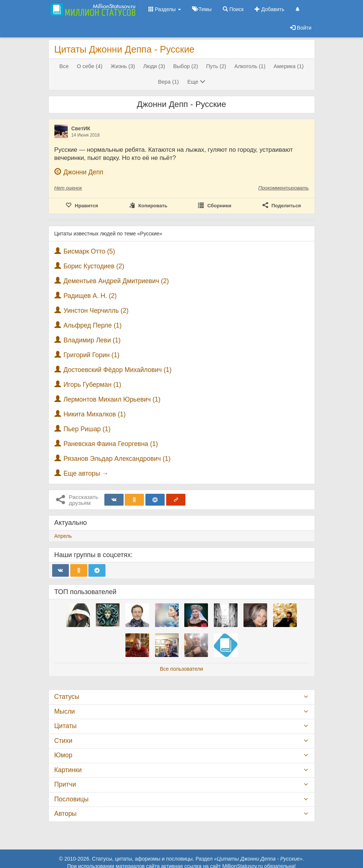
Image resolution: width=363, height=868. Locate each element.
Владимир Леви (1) (92, 340)
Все (64, 66)
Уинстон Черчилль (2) (96, 311)
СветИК (81, 128)
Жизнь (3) (123, 66)
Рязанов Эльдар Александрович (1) (117, 459)
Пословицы (72, 799)
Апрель (63, 536)
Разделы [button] (165, 9)
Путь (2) (216, 66)
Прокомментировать (283, 188)
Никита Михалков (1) (94, 414)
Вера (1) (168, 82)
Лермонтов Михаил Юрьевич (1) (112, 399)
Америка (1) (288, 66)
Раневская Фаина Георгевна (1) (110, 444)
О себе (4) (90, 66)
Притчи (65, 784)
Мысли (65, 711)
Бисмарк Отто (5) (89, 251)
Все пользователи (181, 669)
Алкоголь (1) (250, 66)
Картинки (68, 770)
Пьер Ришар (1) (87, 429)
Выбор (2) (186, 66)
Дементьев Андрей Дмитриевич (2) (116, 281)
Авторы (65, 814)
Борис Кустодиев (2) (94, 266)
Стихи (63, 741)
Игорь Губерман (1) (92, 385)
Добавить (269, 9)
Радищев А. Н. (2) (90, 296)
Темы (202, 9)
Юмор (63, 755)
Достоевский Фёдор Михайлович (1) (117, 370)
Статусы (67, 697)
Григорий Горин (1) (91, 355)
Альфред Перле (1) (92, 325)
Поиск (233, 9)
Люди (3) (154, 66)
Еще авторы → (86, 473)
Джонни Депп (83, 172)
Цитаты (65, 726)
